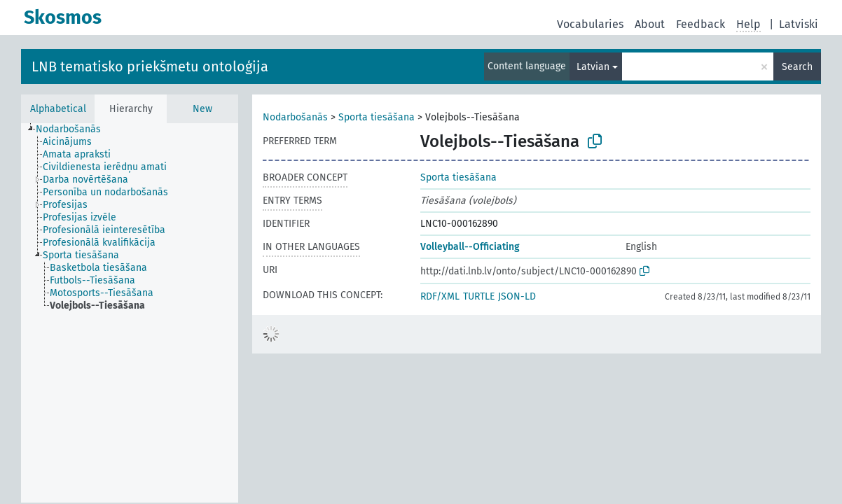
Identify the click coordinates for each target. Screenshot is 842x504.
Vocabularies (590, 24)
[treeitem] (74, 129)
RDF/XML (440, 296)
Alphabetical (58, 109)
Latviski (799, 24)
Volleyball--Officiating (470, 247)
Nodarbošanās (295, 117)
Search (797, 67)
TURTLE (479, 296)
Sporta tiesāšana (377, 117)
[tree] (130, 313)
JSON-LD (517, 296)
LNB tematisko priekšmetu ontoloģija (150, 66)
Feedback (700, 24)
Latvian (593, 67)
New (202, 109)
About (650, 24)
